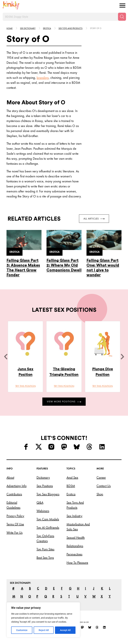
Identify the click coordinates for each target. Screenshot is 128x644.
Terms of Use (15, 524)
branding (43, 78)
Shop (100, 494)
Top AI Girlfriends (48, 528)
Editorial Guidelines (13, 505)
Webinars (43, 511)
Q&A (40, 502)
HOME (9, 28)
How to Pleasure (77, 563)
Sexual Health (76, 538)
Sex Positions (45, 486)
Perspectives (74, 554)
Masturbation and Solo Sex (78, 527)
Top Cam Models (48, 519)
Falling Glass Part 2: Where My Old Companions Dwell (64, 265)
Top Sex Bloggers (48, 494)
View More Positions (64, 402)
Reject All (44, 630)
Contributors (14, 494)
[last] (6, 357)
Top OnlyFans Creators (45, 538)
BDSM (71, 486)
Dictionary (43, 477)
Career (101, 477)
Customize (22, 630)
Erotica (47, 28)
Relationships (75, 546)
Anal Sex (72, 477)
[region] (43, 620)
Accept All (65, 630)
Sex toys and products (70, 28)
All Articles (94, 219)
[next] (122, 357)
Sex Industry (74, 516)
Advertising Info (16, 486)
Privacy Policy (15, 516)
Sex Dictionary (28, 28)
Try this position (25, 386)
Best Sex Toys (45, 558)
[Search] (122, 17)
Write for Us (14, 533)
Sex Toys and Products (75, 505)
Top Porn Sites (45, 549)
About (10, 477)
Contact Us (104, 486)
